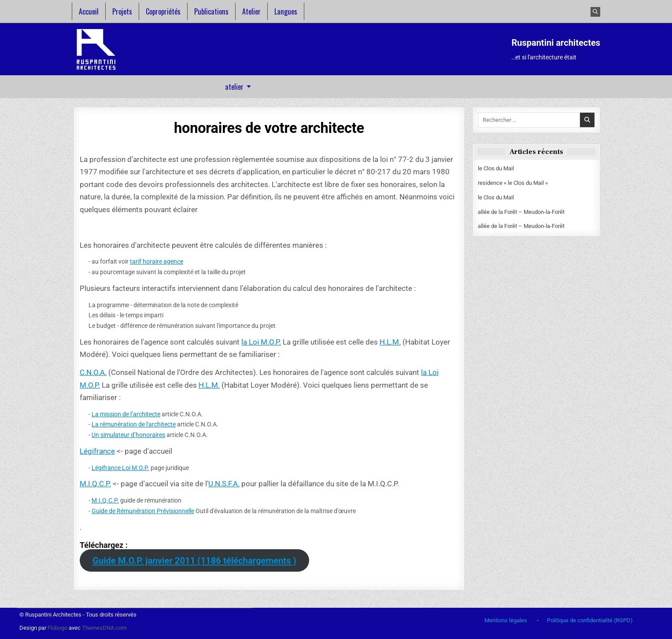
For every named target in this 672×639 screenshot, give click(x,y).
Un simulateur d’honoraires (128, 435)
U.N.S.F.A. (224, 484)
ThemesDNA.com (104, 628)
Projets (122, 11)
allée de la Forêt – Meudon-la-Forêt (521, 212)
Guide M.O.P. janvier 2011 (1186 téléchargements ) (194, 561)
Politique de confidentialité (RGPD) (590, 620)
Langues (286, 11)
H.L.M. (390, 342)
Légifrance (97, 451)
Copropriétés (163, 11)
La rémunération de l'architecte (134, 424)
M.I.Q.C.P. (95, 484)
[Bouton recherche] (595, 12)
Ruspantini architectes (556, 43)
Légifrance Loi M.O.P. (120, 468)
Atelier (251, 11)
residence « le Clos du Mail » (513, 183)
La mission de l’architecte (126, 414)
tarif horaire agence (157, 261)
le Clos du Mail (496, 168)
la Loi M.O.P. (261, 342)
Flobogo (58, 628)
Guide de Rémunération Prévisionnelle (143, 511)
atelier (234, 87)
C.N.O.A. (93, 372)
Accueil (89, 11)
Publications (211, 11)
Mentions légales (506, 620)
